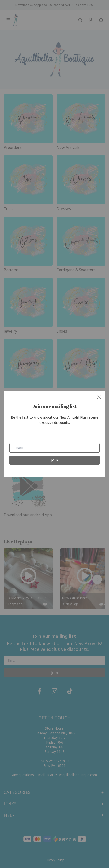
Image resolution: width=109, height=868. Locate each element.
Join (54, 460)
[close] (99, 397)
